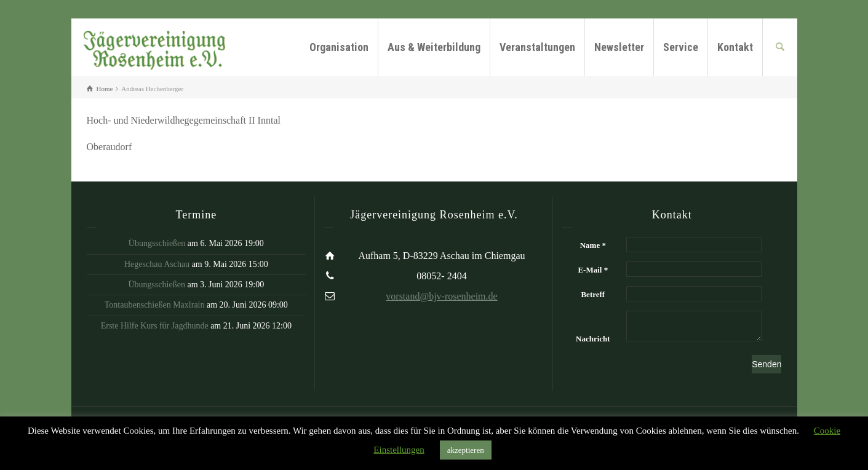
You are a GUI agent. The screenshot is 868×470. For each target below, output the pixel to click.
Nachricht (593, 339)
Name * (593, 245)
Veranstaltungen (537, 47)
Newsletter (619, 47)
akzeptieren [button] (466, 450)
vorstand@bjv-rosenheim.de (441, 296)
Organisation (339, 47)
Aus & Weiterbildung (434, 47)
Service (681, 47)
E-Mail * (593, 270)
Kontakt (735, 47)
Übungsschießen (157, 243)
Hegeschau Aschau (157, 264)
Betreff (593, 294)
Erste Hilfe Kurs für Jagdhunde (155, 326)
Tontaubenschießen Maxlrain (155, 305)
